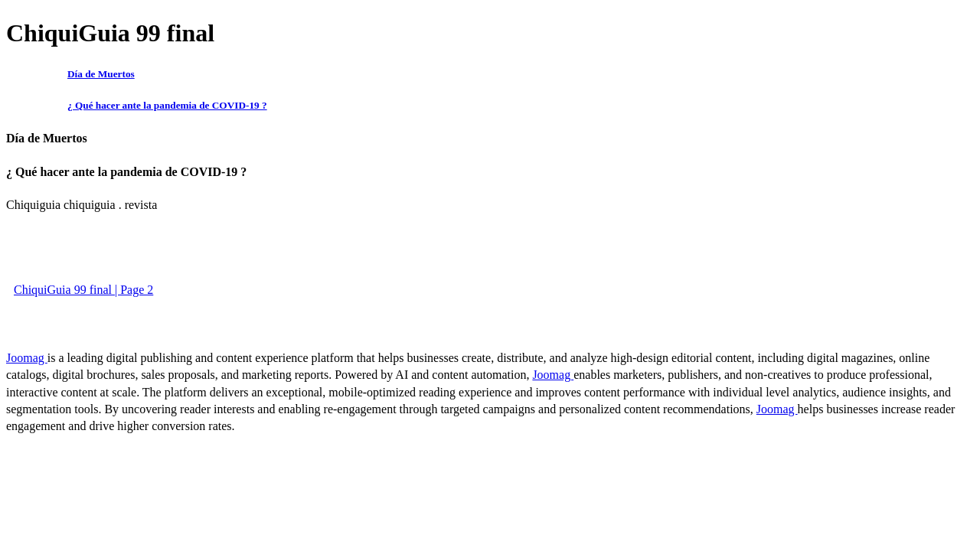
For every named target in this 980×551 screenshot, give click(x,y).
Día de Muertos (101, 74)
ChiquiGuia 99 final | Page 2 (83, 290)
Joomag (27, 358)
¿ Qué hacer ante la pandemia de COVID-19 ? (167, 105)
